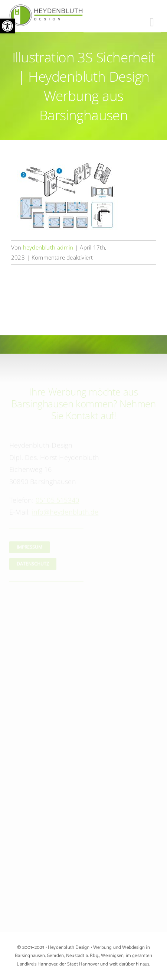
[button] (7, 26)
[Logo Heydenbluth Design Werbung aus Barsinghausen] (46, 8)
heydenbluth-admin (48, 247)
